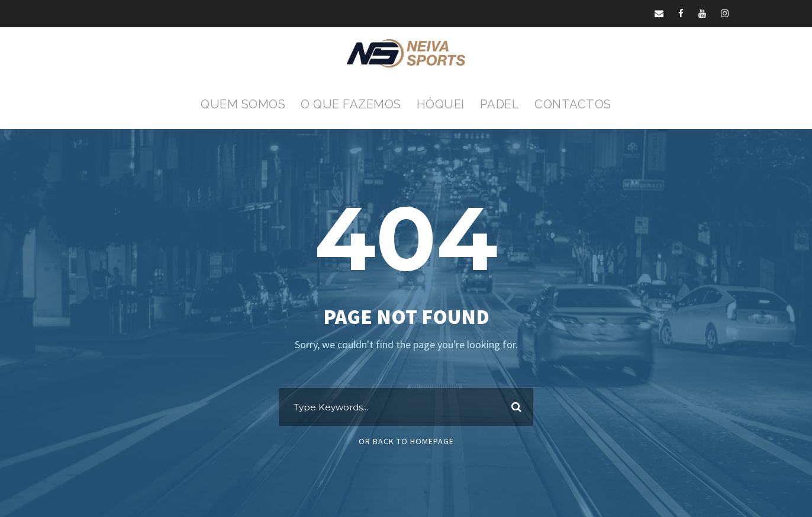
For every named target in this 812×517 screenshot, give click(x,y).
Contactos (573, 104)
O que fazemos (351, 104)
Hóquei (441, 104)
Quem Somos (243, 104)
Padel (500, 104)
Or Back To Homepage (406, 441)
